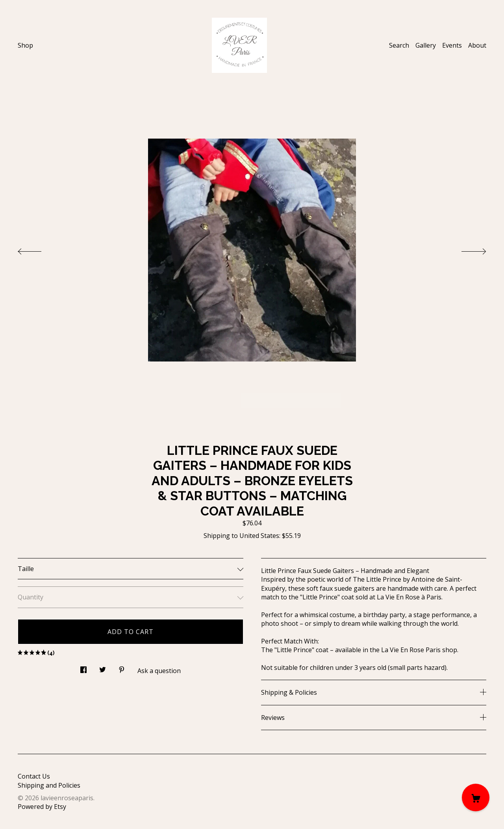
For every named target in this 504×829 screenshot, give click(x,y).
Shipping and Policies (49, 785)
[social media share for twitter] (103, 667)
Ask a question (159, 671)
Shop (25, 45)
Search (399, 45)
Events (452, 45)
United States (259, 536)
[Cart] (476, 797)
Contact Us (34, 776)
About (477, 45)
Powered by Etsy (42, 807)
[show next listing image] (467, 249)
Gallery (426, 45)
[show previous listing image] (37, 249)
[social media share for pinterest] (122, 667)
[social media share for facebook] (83, 667)
